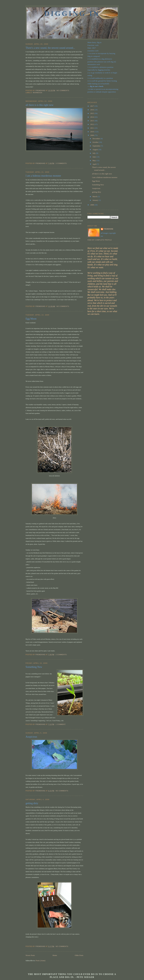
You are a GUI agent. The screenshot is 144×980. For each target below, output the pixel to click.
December (97, 139)
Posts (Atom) (41, 961)
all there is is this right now (40, 105)
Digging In (72, 14)
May (94, 160)
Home (55, 955)
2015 (92, 113)
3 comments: (62, 163)
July (94, 153)
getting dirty (32, 803)
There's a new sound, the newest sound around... (50, 48)
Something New (34, 667)
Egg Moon (31, 319)
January (96, 200)
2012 (92, 124)
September (97, 146)
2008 (92, 205)
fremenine (108, 229)
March (95, 196)
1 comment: (61, 724)
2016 (92, 110)
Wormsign (38, 93)
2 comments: (62, 655)
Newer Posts (30, 955)
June (94, 157)
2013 (92, 121)
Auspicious (31, 737)
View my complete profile (100, 240)
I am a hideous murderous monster (43, 176)
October (96, 142)
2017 (92, 106)
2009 (92, 135)
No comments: (63, 91)
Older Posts (79, 955)
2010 (92, 132)
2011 (92, 128)
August (95, 149)
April (95, 164)
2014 (92, 117)
